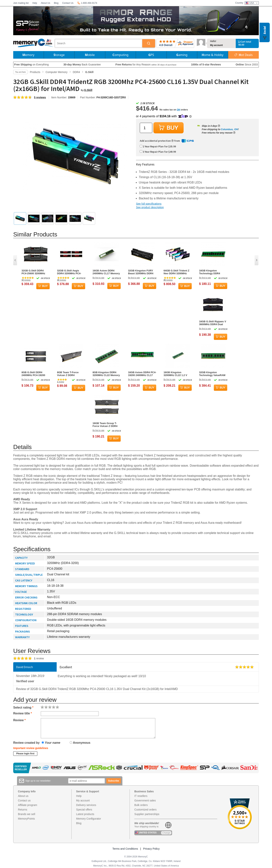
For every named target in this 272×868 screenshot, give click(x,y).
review (61, 382)
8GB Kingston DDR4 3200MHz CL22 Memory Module (106, 374)
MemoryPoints (26, 819)
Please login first (25, 754)
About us (23, 796)
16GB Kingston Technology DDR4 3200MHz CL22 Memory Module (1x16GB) (213, 272)
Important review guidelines (31, 748)
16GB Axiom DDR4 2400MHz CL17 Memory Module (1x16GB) (106, 272)
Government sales (145, 800)
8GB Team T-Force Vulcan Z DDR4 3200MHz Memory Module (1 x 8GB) (68, 374)
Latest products (85, 814)
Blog (56, 3)
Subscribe (114, 781)
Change (166, 833)
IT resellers (141, 796)
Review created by (26, 743)
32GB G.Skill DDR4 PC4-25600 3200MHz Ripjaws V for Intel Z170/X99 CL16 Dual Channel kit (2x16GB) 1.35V (34, 272)
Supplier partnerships (147, 814)
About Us (45, 3)
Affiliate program (28, 805)
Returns (23, 810)
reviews (26, 280)
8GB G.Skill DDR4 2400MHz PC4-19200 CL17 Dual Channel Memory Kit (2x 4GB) (34, 374)
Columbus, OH (229, 129)
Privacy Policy (151, 849)
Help (35, 3)
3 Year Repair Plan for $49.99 (158, 152)
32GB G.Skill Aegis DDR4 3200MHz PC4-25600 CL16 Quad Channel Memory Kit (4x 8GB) (71, 272)
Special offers (84, 810)
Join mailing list (21, 3)
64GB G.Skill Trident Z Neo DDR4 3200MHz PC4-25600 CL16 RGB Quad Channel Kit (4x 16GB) (177, 272)
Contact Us (68, 3)
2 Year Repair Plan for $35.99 (158, 146)
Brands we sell (27, 814)
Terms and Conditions (125, 849)
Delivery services (86, 805)
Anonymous (80, 743)
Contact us (24, 800)
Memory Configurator (89, 819)
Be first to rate (98, 278)
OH (178, 110)
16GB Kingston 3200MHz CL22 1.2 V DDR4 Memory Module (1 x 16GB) (177, 374)
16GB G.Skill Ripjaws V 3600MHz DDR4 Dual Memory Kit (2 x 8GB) (213, 323)
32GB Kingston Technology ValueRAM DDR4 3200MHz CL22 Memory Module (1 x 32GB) (212, 374)
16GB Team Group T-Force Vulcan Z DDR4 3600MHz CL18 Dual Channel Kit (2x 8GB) (105, 425)
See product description (150, 207)
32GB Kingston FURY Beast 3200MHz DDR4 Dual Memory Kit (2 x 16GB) (141, 272)
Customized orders (145, 810)
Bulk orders (141, 805)
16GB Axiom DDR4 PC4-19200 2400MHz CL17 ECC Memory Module (142, 374)
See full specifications (149, 204)
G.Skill (88, 90)
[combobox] (99, 43)
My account (216, 45)
